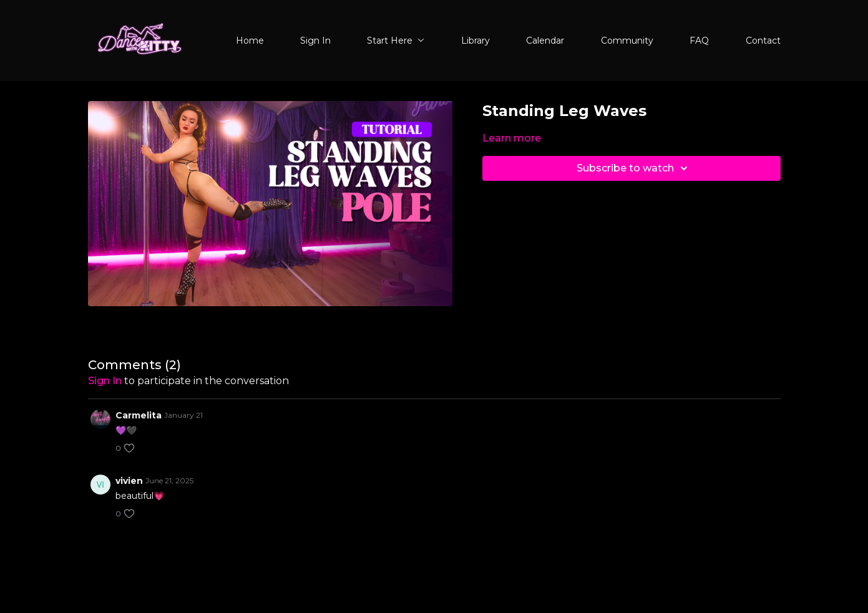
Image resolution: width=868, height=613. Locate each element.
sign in (105, 381)
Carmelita (139, 415)
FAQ (699, 41)
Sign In (315, 41)
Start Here (396, 41)
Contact (763, 41)
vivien (129, 481)
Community (627, 41)
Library (475, 41)
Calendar (545, 41)
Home (250, 41)
